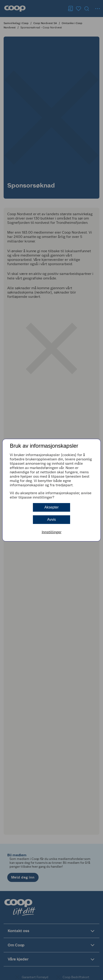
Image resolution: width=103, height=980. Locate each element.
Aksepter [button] (51, 507)
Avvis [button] (51, 520)
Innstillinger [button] (52, 532)
